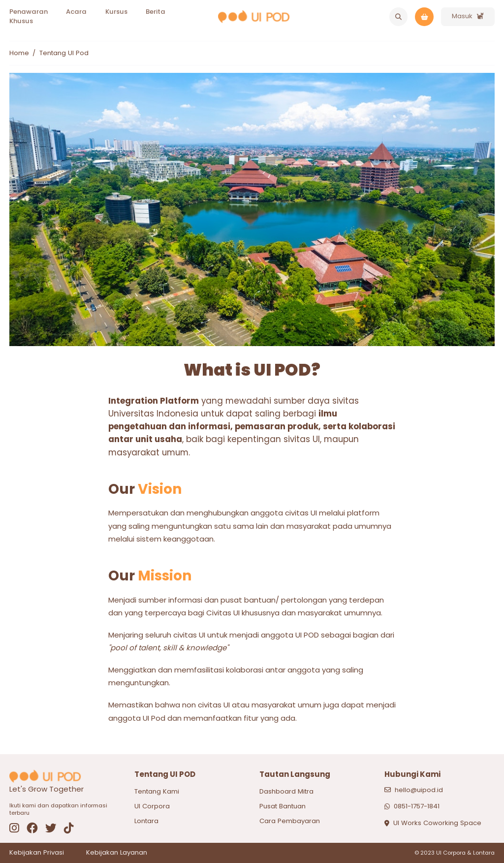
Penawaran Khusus (29, 16)
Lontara (146, 821)
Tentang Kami (157, 791)
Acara (76, 12)
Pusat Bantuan (283, 806)
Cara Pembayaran (290, 821)
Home (19, 53)
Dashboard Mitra (286, 791)
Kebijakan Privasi (37, 853)
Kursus (116, 12)
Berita (156, 12)
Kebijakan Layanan (117, 853)
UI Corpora (152, 806)
